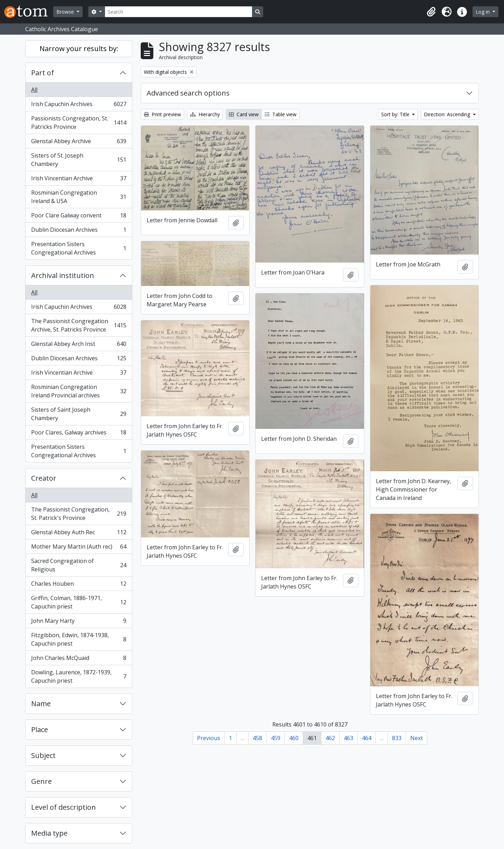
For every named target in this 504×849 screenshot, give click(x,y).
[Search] (178, 12)
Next (416, 738)
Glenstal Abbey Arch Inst (79, 345)
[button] (431, 12)
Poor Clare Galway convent (79, 217)
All (34, 90)
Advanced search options (188, 93)
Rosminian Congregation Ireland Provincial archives (79, 391)
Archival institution (63, 275)
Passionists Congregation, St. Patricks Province (79, 123)
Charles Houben (79, 585)
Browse (66, 12)
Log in (483, 12)
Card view (244, 114)
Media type (49, 833)
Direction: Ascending (448, 114)
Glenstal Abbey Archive (79, 143)
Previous (209, 738)
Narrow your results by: (79, 48)
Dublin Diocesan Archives (79, 231)
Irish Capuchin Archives (79, 106)
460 (294, 738)
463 (348, 738)
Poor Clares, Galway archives (79, 434)
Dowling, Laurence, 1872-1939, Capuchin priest (79, 676)
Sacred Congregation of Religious (79, 565)
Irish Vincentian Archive (79, 180)
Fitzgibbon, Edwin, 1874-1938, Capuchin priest (79, 639)
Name (41, 704)
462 (330, 738)
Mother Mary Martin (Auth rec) (79, 548)
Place (40, 729)
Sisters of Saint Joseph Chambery (79, 414)
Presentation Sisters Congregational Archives (79, 248)
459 (276, 738)
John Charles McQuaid (79, 659)
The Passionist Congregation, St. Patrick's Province (79, 514)
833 (397, 738)
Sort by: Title (396, 114)
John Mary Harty (79, 622)
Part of (43, 73)
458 (257, 738)
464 (367, 738)
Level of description (64, 807)
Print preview (162, 114)
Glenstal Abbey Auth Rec (79, 534)
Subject (43, 755)
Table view (281, 114)
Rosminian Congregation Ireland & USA (79, 197)
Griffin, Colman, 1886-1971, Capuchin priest (79, 602)
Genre (41, 781)
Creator (44, 478)
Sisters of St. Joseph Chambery (79, 160)
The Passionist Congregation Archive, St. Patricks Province (79, 325)
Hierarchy (205, 114)
